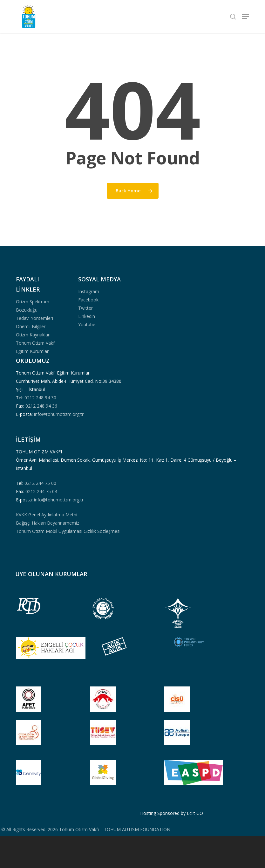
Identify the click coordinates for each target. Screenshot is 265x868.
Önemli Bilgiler (31, 326)
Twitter (85, 308)
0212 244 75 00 (40, 483)
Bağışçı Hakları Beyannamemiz (48, 523)
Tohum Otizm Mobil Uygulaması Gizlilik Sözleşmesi (68, 531)
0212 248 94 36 (41, 406)
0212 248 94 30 (40, 398)
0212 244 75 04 (41, 491)
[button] (246, 17)
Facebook (88, 300)
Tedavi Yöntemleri (34, 318)
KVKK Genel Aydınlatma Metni (47, 515)
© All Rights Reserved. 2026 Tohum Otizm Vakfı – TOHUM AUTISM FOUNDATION (85, 829)
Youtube (87, 324)
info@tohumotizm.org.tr (59, 414)
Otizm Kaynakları (33, 335)
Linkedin (87, 316)
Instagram (89, 291)
